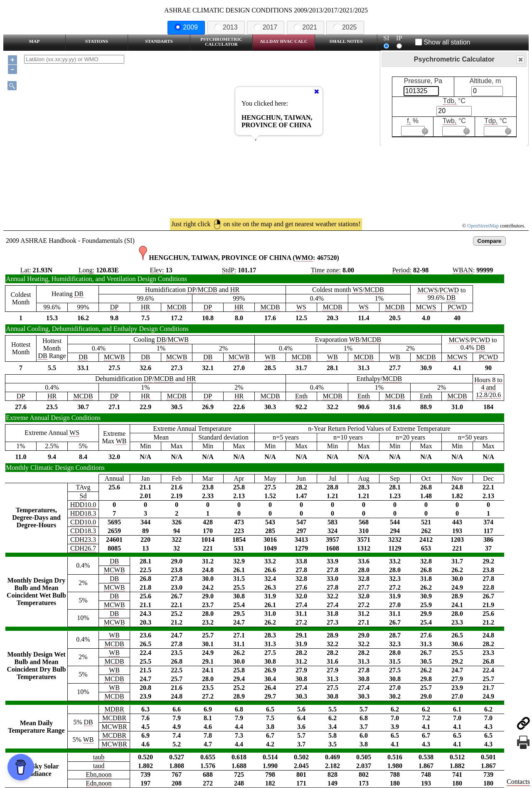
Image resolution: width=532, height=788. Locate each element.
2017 (266, 27)
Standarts (159, 41)
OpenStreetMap (483, 226)
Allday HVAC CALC (284, 41)
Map (34, 41)
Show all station (443, 42)
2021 (305, 27)
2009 (186, 27)
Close (520, 60)
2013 (226, 27)
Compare (490, 241)
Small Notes (346, 41)
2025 (345, 27)
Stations (97, 41)
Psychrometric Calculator (221, 42)
